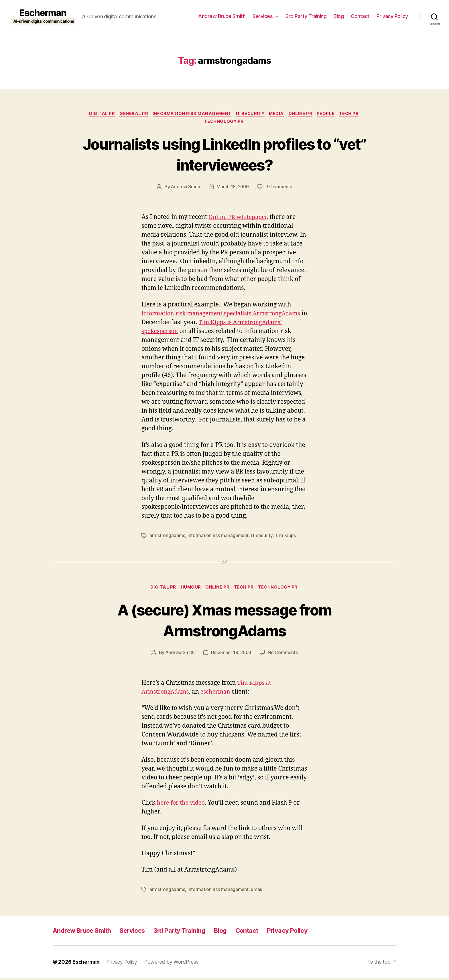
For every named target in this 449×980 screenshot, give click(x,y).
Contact (360, 16)
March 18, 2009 (233, 188)
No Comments (284, 654)
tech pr (355, 114)
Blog (339, 16)
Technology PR (224, 123)
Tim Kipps (286, 537)
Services (263, 16)
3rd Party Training (306, 16)
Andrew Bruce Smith (222, 16)
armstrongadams (167, 537)
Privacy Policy (392, 16)
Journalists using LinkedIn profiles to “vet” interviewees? (225, 155)
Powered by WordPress (175, 964)
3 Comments (279, 188)
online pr (304, 114)
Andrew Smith (185, 188)
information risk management (190, 114)
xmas (257, 891)
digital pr (97, 114)
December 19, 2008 (231, 654)
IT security (250, 114)
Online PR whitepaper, (240, 219)
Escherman (87, 964)
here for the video (182, 805)
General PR (130, 114)
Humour (190, 589)
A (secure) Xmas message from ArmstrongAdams (224, 621)
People (330, 114)
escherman (219, 694)
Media (278, 114)
